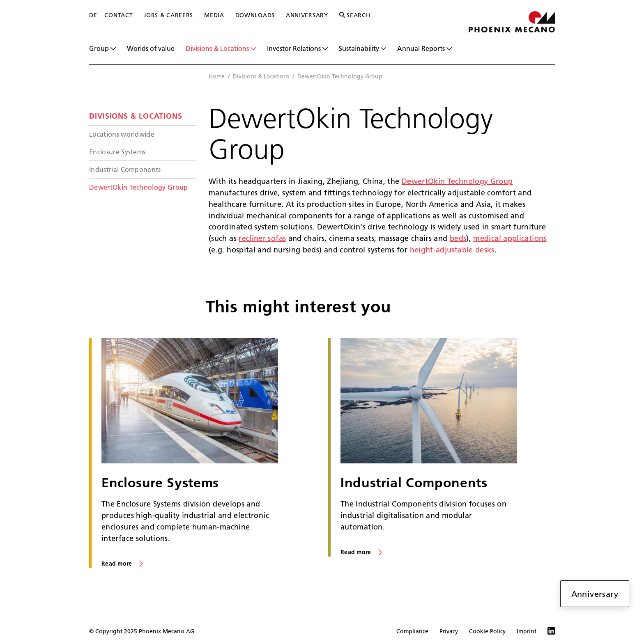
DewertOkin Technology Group (139, 187)
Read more (117, 564)
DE (93, 15)
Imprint (527, 631)
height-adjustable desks (452, 250)
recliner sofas (262, 238)
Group (102, 48)
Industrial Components (125, 169)
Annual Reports (424, 48)
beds (458, 238)
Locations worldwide (122, 134)
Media (214, 15)
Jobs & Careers (168, 15)
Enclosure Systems (117, 152)
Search (355, 15)
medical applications (510, 238)
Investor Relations (297, 48)
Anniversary (307, 15)
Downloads (255, 15)
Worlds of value (151, 48)
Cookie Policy (487, 631)
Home (217, 76)
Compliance (412, 631)
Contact (118, 15)
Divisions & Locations (221, 48)
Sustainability (362, 48)
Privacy (449, 631)
